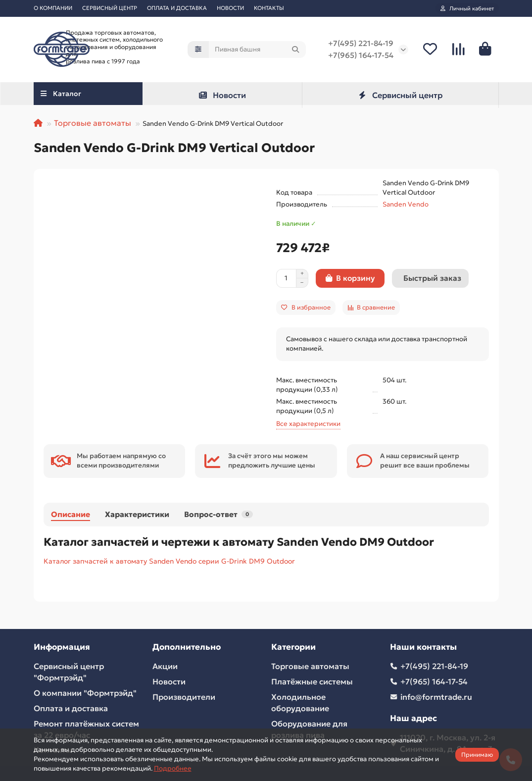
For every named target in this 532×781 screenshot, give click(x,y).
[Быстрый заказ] (430, 278)
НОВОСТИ (230, 8)
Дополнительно (187, 647)
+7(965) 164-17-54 (361, 55)
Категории (293, 647)
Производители (184, 697)
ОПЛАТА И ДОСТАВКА (177, 8)
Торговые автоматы (93, 123)
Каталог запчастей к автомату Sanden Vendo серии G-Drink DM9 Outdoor (169, 561)
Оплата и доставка (71, 708)
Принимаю (477, 755)
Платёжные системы (312, 681)
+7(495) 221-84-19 (361, 43)
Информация (62, 647)
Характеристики (137, 514)
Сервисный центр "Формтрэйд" (69, 672)
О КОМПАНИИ (53, 8)
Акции (165, 666)
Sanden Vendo (406, 204)
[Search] (257, 50)
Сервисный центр (400, 95)
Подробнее (173, 768)
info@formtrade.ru (436, 697)
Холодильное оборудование (300, 703)
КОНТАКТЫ (269, 8)
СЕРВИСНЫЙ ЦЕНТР (110, 8)
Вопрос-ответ (218, 514)
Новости (222, 95)
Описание (71, 514)
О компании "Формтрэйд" (85, 693)
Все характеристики (308, 424)
